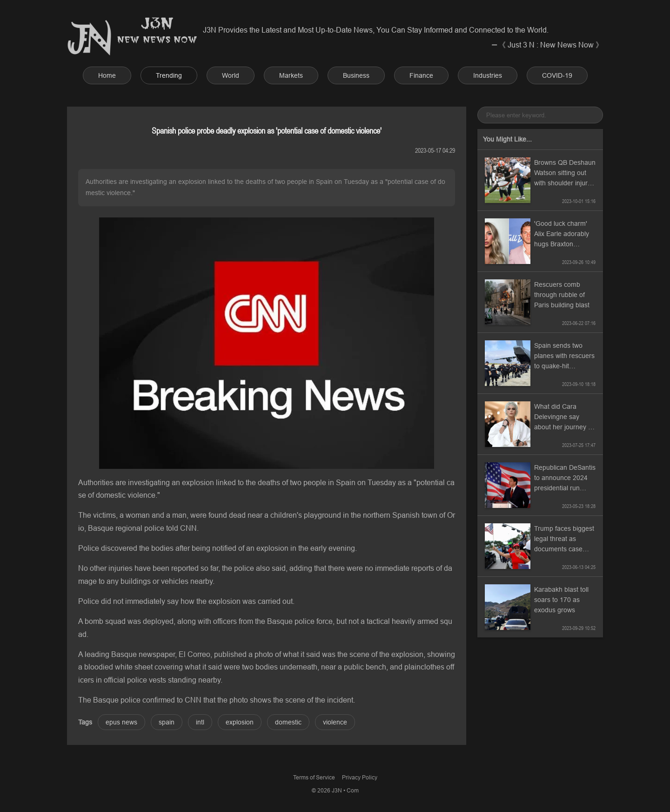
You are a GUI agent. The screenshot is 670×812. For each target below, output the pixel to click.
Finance (421, 75)
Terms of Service (314, 777)
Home (107, 75)
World (231, 75)
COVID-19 (557, 75)
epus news (121, 722)
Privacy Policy (360, 777)
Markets (291, 75)
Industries (488, 75)
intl (200, 722)
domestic (288, 722)
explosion (240, 722)
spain (167, 722)
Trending (169, 75)
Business (356, 75)
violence (335, 722)
